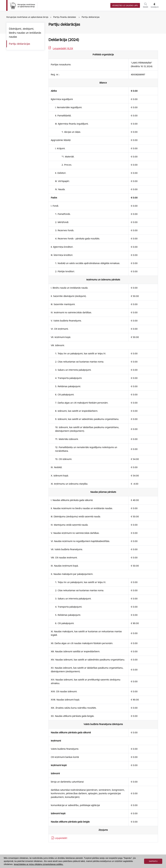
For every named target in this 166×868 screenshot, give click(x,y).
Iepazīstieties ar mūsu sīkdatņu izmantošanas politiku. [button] (39, 864)
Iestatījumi (155, 5)
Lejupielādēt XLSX (63, 48)
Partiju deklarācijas (20, 44)
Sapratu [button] (153, 861)
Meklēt (145, 5)
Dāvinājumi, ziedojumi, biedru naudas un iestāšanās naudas (25, 33)
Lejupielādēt (61, 838)
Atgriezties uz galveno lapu (125, 6)
